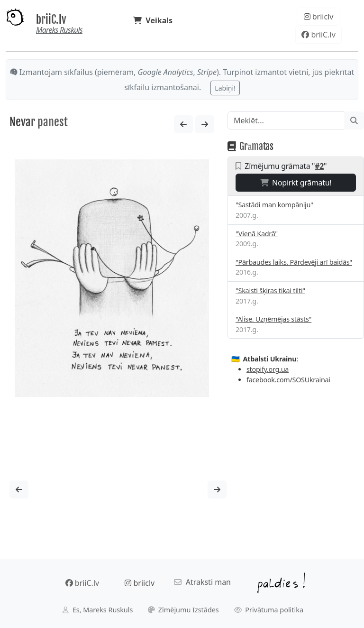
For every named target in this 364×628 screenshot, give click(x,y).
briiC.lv (51, 20)
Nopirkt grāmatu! (296, 183)
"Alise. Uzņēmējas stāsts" (273, 319)
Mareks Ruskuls (59, 30)
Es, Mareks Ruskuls (98, 610)
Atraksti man (202, 582)
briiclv (319, 17)
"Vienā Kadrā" (257, 234)
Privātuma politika (269, 610)
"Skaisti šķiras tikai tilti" (270, 291)
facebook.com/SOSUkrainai (288, 380)
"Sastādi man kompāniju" (274, 205)
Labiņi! (225, 88)
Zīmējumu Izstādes (183, 610)
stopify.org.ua (268, 369)
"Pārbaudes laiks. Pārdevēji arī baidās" (294, 262)
